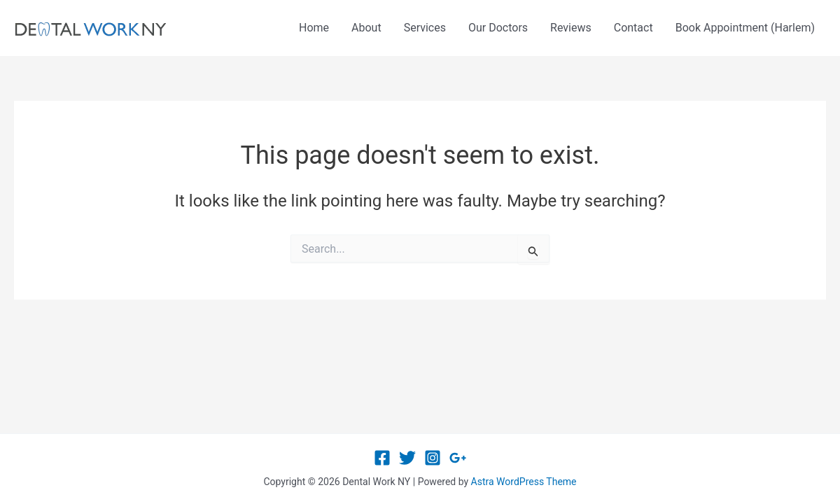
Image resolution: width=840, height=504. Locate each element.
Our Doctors (498, 28)
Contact (633, 28)
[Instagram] (433, 458)
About (366, 28)
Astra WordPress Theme (524, 482)
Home (314, 28)
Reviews (571, 28)
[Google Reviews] (458, 458)
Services (425, 28)
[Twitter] (407, 458)
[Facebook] (382, 458)
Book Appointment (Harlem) (745, 28)
